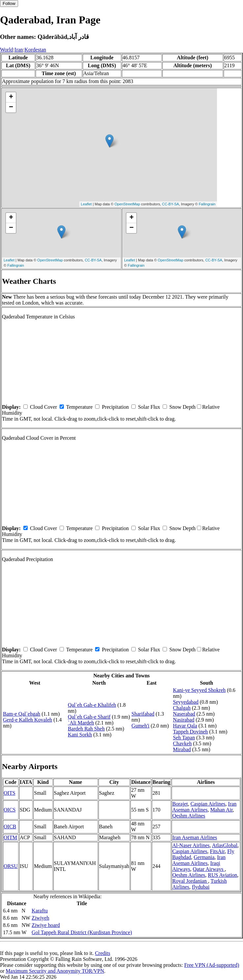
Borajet (180, 804)
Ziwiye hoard (46, 925)
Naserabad (184, 714)
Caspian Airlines (208, 804)
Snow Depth (182, 407)
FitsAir (217, 851)
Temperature (80, 407)
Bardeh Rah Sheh (86, 729)
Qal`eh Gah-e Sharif (89, 717)
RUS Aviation (222, 875)
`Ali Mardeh (81, 723)
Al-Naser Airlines (191, 845)
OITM (10, 837)
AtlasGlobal (225, 845)
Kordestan (35, 50)
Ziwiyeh (40, 918)
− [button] (11, 107)
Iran (19, 50)
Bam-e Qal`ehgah (22, 714)
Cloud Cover (43, 407)
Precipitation (115, 407)
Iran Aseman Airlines (204, 807)
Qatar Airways (209, 869)
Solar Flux (149, 407)
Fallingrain (207, 204)
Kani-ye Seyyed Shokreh (199, 690)
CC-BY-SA (171, 204)
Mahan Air (221, 810)
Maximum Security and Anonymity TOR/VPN (55, 971)
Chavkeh (182, 743)
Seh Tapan (184, 738)
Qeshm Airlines (189, 816)
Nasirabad (184, 720)
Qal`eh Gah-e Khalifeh (92, 705)
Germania (204, 857)
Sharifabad (143, 714)
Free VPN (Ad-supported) (212, 965)
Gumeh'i (140, 726)
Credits (102, 953)
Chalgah (182, 708)
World (7, 50)
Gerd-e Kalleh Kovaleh (27, 720)
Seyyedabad (186, 702)
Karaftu (40, 911)
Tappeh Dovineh (190, 732)
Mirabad (182, 749)
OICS (10, 810)
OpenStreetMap (127, 204)
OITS (10, 793)
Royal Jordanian (190, 881)
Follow (9, 3)
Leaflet (86, 204)
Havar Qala (185, 726)
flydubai (201, 887)
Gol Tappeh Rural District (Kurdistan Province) (82, 932)
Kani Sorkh (80, 735)
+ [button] (11, 97)
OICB (10, 827)
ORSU (11, 866)
